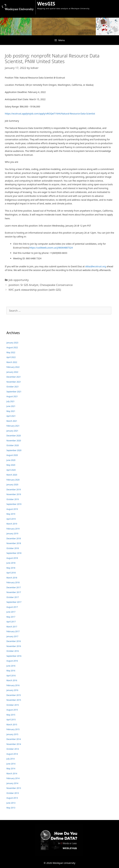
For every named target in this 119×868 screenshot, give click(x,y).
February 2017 (13, 631)
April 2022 (11, 357)
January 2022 (12, 372)
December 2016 (14, 641)
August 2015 (12, 710)
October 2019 (13, 499)
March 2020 (12, 475)
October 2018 (13, 548)
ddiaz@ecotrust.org (96, 266)
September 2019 (14, 504)
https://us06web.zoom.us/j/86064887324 (51, 248)
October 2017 (13, 597)
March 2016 (12, 680)
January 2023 (12, 343)
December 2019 (14, 490)
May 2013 (11, 808)
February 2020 (13, 480)
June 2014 (11, 764)
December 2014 (14, 739)
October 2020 (13, 445)
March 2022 (12, 362)
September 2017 (14, 602)
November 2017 (14, 592)
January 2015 (12, 734)
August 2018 (12, 558)
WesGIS (46, 4)
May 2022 (11, 352)
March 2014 (12, 774)
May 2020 (11, 465)
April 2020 (11, 470)
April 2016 (11, 676)
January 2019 (12, 534)
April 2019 (11, 519)
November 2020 (14, 441)
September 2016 (14, 656)
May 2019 (11, 514)
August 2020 (12, 455)
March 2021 (12, 421)
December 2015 (14, 695)
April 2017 (11, 622)
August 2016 (12, 661)
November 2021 (14, 382)
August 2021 (12, 396)
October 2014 (13, 749)
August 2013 (12, 798)
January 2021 (12, 431)
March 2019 (12, 524)
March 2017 (12, 627)
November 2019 (14, 494)
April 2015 (11, 720)
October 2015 (13, 705)
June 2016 (11, 666)
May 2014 (11, 769)
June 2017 (11, 612)
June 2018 (11, 563)
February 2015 (13, 729)
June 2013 (11, 803)
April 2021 (11, 416)
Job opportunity (19, 280)
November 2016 (14, 646)
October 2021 (13, 387)
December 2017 (14, 587)
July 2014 (10, 759)
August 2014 (12, 754)
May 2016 (11, 671)
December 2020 (14, 436)
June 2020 (11, 460)
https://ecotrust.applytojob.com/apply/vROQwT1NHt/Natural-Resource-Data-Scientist (50, 114)
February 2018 (13, 582)
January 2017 (12, 636)
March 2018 (12, 578)
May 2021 (11, 411)
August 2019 (12, 509)
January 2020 (12, 485)
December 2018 (14, 539)
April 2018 (11, 573)
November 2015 (14, 700)
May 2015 (11, 715)
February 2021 (13, 426)
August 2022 (12, 347)
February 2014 (13, 778)
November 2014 (14, 744)
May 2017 (11, 617)
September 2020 (14, 450)
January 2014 (12, 783)
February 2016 (13, 685)
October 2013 (13, 793)
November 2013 (14, 788)
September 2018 (14, 553)
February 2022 (13, 367)
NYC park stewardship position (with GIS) (35, 290)
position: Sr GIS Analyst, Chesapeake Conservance (41, 285)
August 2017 (12, 607)
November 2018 (14, 543)
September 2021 (14, 392)
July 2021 (10, 401)
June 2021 (11, 406)
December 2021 (14, 377)
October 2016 (13, 651)
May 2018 (11, 568)
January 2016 (12, 690)
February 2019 (13, 529)
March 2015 (12, 725)
